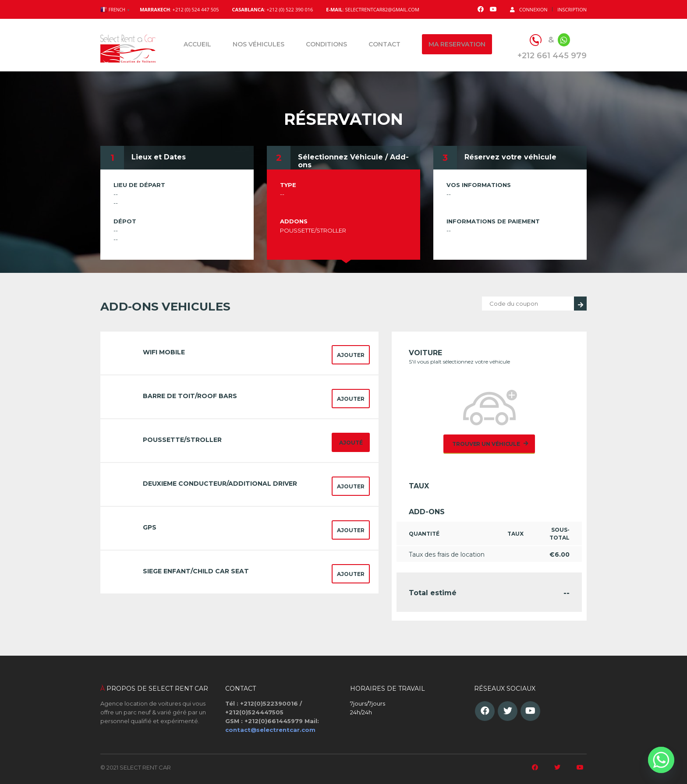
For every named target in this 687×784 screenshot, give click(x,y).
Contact (384, 44)
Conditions (326, 44)
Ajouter (351, 355)
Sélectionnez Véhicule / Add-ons (353, 161)
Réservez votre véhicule (510, 157)
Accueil (197, 44)
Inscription (572, 9)
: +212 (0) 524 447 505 (179, 9)
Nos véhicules (259, 44)
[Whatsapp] (661, 760)
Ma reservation (457, 44)
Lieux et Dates (159, 157)
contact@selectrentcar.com (270, 730)
